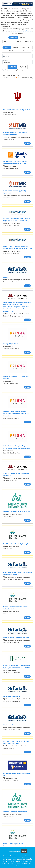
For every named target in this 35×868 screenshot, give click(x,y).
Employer (22, 38)
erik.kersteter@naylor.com (22, 31)
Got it (24, 851)
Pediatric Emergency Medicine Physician (17, 512)
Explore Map (26, 47)
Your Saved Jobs (25, 51)
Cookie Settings (14, 851)
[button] (23, 67)
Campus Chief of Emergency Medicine (16, 638)
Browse (16, 47)
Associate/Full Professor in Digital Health (17, 110)
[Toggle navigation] (5, 41)
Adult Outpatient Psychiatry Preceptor (16, 544)
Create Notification (26, 78)
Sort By (5, 78)
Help (20, 41)
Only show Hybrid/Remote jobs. (15, 70)
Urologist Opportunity (11, 344)
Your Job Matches (10, 51)
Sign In (29, 41)
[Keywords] (17, 56)
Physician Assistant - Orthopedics (15, 725)
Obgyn (5, 277)
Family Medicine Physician (12, 696)
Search (7, 47)
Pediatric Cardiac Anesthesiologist (15, 812)
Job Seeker (13, 38)
